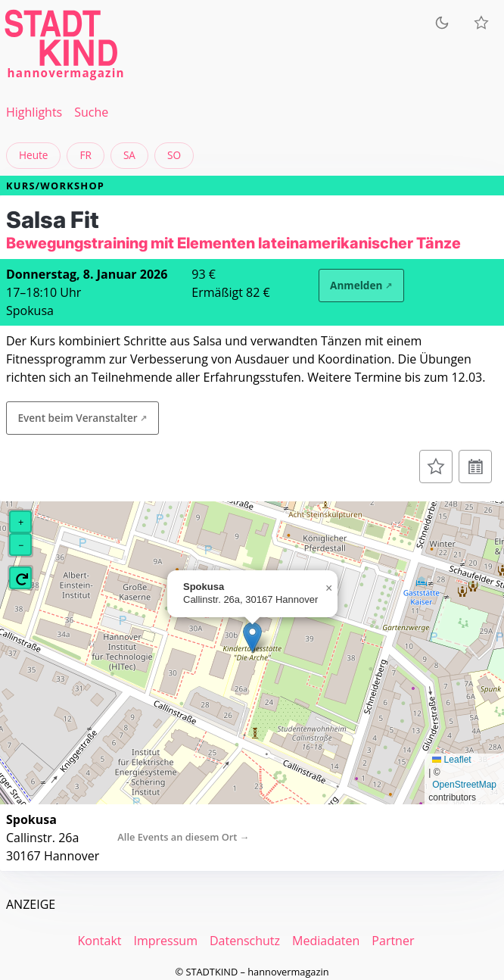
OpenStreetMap (464, 785)
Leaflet (451, 760)
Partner (393, 941)
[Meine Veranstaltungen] (481, 23)
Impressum (165, 941)
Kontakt (100, 941)
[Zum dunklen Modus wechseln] (442, 23)
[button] (252, 637)
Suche (91, 112)
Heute (33, 155)
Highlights (34, 112)
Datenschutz (245, 941)
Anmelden (356, 285)
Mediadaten (326, 941)
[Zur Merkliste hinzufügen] (436, 467)
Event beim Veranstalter (77, 418)
